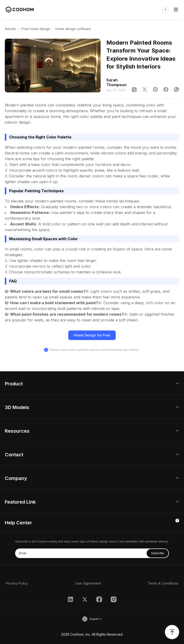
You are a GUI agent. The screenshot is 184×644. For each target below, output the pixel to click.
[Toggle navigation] (176, 10)
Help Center (18, 523)
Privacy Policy (17, 583)
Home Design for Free (92, 335)
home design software (73, 29)
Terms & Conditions (163, 583)
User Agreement (88, 583)
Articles (11, 29)
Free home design (36, 29)
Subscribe (158, 553)
